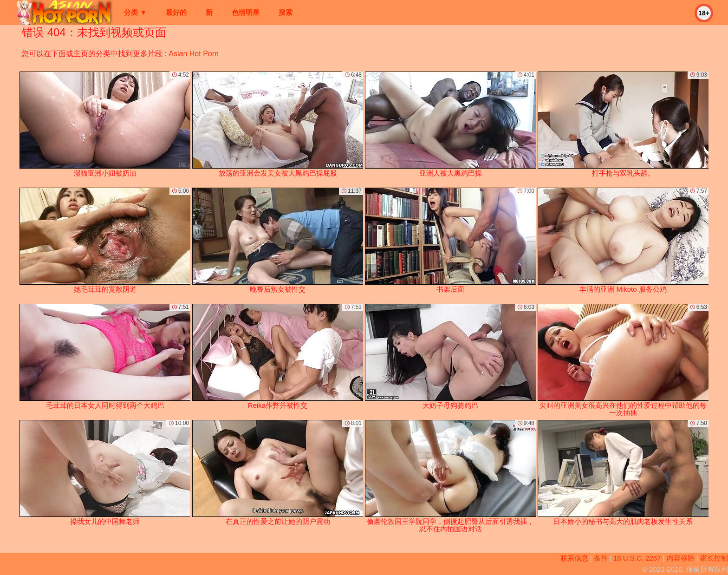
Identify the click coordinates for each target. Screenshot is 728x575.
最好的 (176, 12)
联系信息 (574, 558)
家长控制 (714, 558)
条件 (601, 558)
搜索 (286, 12)
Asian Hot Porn (194, 54)
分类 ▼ (135, 12)
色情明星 (246, 12)
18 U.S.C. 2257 (637, 558)
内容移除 (681, 558)
